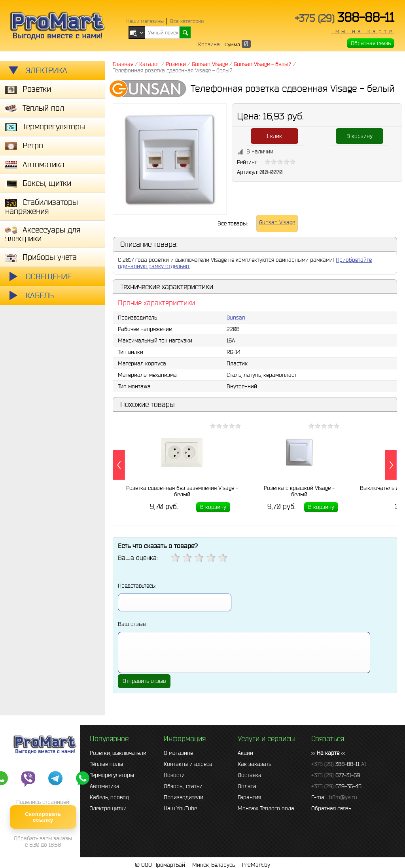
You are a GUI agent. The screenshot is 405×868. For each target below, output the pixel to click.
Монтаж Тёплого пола (266, 808)
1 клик (274, 136)
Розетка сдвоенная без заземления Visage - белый (182, 491)
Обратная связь (371, 43)
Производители (184, 797)
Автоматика (105, 786)
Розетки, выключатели (118, 753)
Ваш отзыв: (132, 624)
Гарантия (249, 797)
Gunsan (236, 318)
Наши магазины (145, 21)
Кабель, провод (109, 797)
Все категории (187, 21)
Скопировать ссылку (43, 817)
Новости (174, 775)
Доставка (250, 775)
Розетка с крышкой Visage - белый (299, 491)
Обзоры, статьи (183, 786)
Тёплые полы (106, 764)
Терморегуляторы (112, 775)
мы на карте (363, 31)
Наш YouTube (180, 808)
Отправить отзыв (144, 681)
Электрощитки (108, 808)
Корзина (209, 44)
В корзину (360, 136)
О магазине (178, 753)
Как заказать (255, 764)
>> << (328, 753)
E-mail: (334, 797)
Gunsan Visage (277, 222)
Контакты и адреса (188, 764)
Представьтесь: (137, 586)
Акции (245, 753)
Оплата (247, 786)
